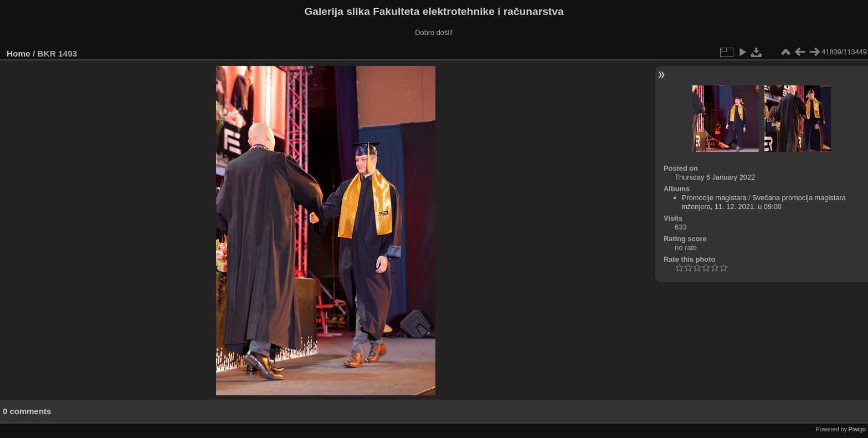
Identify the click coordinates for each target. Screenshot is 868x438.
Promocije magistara (714, 198)
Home (19, 54)
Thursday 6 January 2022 (715, 177)
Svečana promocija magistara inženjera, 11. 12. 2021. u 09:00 (764, 202)
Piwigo (857, 429)
